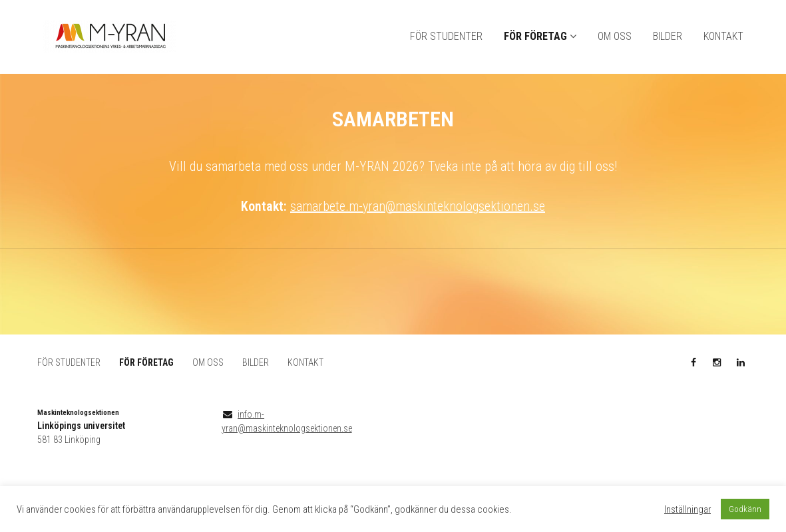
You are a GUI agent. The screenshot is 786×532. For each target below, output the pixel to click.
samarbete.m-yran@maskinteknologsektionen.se (418, 207)
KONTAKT (723, 37)
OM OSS (615, 37)
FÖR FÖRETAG (535, 37)
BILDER (668, 37)
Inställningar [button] (688, 509)
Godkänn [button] (745, 509)
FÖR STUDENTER (446, 37)
